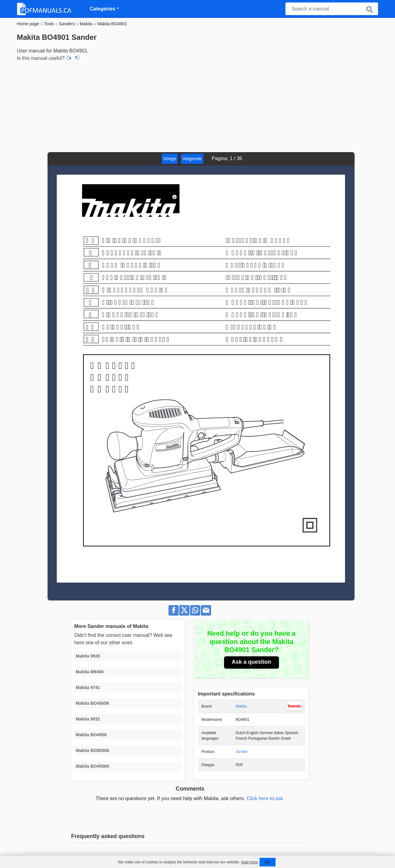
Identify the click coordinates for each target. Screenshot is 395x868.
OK (268, 862)
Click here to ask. (266, 798)
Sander (242, 752)
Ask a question (252, 662)
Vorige (170, 158)
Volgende (192, 158)
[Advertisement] (197, 106)
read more (249, 862)
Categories (103, 9)
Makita (241, 706)
